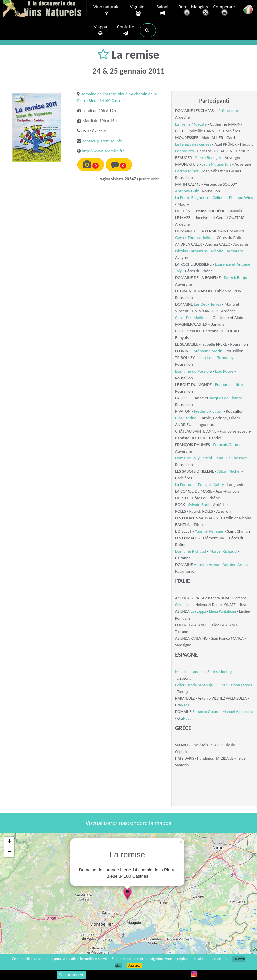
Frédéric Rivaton (208, 411)
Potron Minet (187, 171)
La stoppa (198, 611)
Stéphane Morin (208, 351)
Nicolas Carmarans (191, 251)
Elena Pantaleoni (222, 611)
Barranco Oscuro (206, 712)
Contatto (126, 30)
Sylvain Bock (199, 505)
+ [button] (10, 842)
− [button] (10, 852)
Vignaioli (138, 10)
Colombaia (184, 605)
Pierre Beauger (208, 157)
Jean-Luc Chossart (231, 458)
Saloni (162, 10)
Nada (185, 705)
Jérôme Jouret (229, 111)
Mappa (100, 30)
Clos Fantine (186, 418)
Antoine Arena (207, 565)
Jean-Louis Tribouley (216, 358)
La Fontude (185, 484)
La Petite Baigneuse (192, 197)
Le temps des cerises (193, 144)
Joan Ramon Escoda (236, 685)
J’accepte (134, 966)
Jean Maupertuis (217, 164)
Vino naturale (107, 10)
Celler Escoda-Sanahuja (194, 685)
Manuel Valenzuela (238, 712)
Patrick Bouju (235, 278)
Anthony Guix (187, 191)
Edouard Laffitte (229, 384)
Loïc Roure (224, 371)
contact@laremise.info (102, 141)
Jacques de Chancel (226, 398)
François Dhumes (228, 444)
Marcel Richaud (223, 551)
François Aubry (211, 484)
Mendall (182, 672)
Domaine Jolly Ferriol (193, 458)
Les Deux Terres (208, 304)
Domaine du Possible (193, 371)
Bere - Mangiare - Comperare (207, 11)
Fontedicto (184, 151)
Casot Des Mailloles (192, 318)
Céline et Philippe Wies (233, 197)
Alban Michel (229, 471)
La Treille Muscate (191, 124)
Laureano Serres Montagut (213, 672)
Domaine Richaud (190, 551)
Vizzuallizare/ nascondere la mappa (129, 823)
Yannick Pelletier (209, 531)
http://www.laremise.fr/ (103, 151)
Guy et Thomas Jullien (194, 237)
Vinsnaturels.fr (45, 9)
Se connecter (71, 975)
